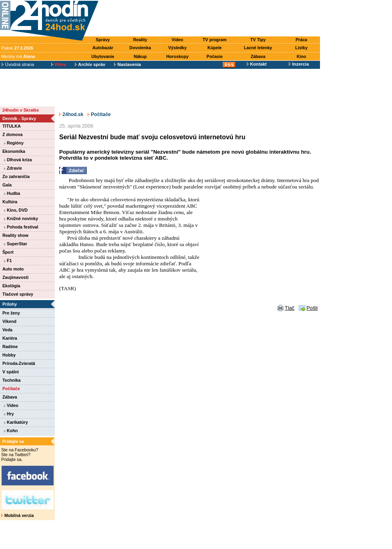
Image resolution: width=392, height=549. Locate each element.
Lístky (301, 48)
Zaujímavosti (15, 277)
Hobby (9, 355)
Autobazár (103, 48)
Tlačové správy (18, 294)
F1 (8, 260)
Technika (11, 380)
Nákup (140, 56)
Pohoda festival (21, 227)
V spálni (11, 372)
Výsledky (177, 48)
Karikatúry (16, 422)
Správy (103, 40)
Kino (302, 56)
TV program (215, 40)
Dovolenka (140, 48)
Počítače (11, 389)
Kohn (11, 431)
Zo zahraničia (16, 176)
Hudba (12, 193)
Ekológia (11, 286)
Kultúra (10, 202)
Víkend (9, 321)
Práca (301, 40)
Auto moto (13, 269)
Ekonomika (14, 151)
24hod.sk (71, 114)
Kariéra (10, 338)
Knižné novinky (21, 218)
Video (177, 40)
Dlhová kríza (18, 160)
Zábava (258, 56)
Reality (140, 40)
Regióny (14, 143)
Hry (9, 414)
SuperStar (16, 244)
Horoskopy (178, 56)
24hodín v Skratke (21, 110)
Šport (8, 252)
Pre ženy (11, 313)
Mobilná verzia (17, 515)
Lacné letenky (258, 48)
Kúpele (215, 48)
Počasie (214, 56)
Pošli (312, 309)
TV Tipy (258, 40)
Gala (7, 185)
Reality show (15, 235)
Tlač (290, 309)
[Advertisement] (211, 19)
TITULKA (12, 126)
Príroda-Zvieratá (19, 363)
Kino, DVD (16, 210)
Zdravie (13, 168)
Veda (7, 330)
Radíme (10, 347)
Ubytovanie (103, 56)
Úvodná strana (18, 64)
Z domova (12, 134)
